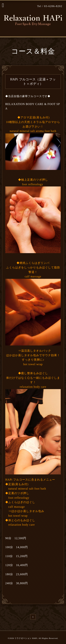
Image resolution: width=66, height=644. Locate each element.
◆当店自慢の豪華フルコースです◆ (28, 96)
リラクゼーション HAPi (26, 638)
